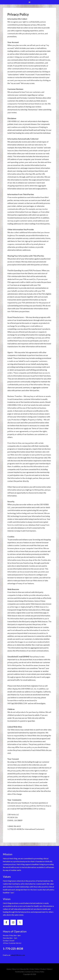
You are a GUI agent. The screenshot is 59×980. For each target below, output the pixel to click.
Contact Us (29, 972)
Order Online (35, 969)
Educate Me (24, 969)
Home (9, 969)
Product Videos (46, 969)
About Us (15, 969)
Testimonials (19, 972)
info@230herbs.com (18, 955)
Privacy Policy (39, 972)
